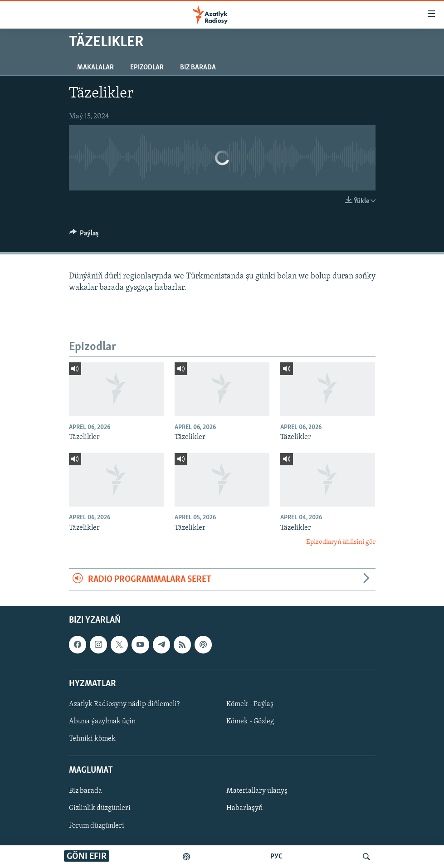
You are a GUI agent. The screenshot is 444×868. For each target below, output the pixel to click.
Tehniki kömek (92, 739)
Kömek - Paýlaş (250, 704)
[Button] (84, 235)
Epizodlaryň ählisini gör (341, 542)
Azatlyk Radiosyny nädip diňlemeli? (124, 704)
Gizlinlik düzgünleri (100, 808)
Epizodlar (147, 68)
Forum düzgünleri (97, 825)
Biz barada (198, 68)
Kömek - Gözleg (250, 722)
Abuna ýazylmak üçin (102, 722)
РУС (276, 857)
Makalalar (95, 68)
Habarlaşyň (244, 808)
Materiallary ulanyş (257, 791)
